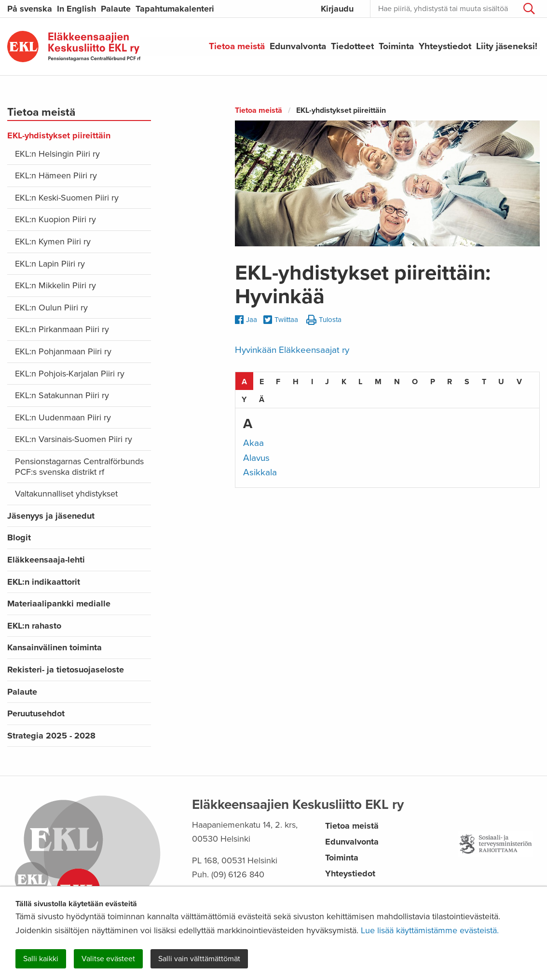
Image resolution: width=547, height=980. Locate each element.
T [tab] (484, 382)
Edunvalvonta (298, 46)
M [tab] (378, 382)
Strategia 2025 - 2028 (51, 736)
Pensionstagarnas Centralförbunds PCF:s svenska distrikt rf (79, 467)
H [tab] (296, 382)
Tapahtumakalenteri (175, 9)
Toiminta (396, 46)
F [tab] (278, 382)
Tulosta (324, 320)
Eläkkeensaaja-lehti (46, 560)
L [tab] (360, 382)
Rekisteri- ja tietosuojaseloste (66, 670)
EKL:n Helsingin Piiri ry (57, 154)
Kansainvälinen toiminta (55, 647)
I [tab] (312, 382)
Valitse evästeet (108, 959)
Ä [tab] (262, 400)
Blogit (19, 537)
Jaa (246, 320)
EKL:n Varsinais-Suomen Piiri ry (74, 439)
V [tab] (519, 382)
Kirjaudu (337, 9)
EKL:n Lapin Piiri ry (50, 264)
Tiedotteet (352, 46)
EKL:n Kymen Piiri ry (53, 242)
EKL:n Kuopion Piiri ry (55, 219)
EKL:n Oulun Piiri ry (51, 308)
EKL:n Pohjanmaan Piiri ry (63, 351)
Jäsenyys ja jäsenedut (51, 516)
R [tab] (450, 382)
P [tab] (433, 382)
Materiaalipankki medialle (59, 604)
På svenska (30, 9)
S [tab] (467, 382)
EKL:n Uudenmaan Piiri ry (63, 417)
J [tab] (327, 382)
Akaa (253, 443)
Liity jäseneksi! (507, 46)
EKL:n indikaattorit (44, 582)
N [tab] (397, 382)
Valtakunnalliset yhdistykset (66, 494)
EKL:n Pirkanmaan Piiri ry (62, 329)
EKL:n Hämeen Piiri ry (56, 175)
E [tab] (262, 382)
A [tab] (244, 382)
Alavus (256, 458)
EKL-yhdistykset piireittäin (59, 135)
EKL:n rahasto (34, 626)
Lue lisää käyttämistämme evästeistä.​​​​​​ (430, 930)
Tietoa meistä (237, 46)
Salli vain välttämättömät (199, 959)
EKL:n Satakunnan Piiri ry (62, 395)
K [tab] (344, 382)
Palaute (116, 9)
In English (76, 9)
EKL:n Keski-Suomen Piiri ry (67, 198)
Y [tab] (244, 400)
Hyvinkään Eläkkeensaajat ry (292, 350)
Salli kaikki (41, 959)
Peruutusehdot (36, 713)
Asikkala (260, 472)
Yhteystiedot (445, 46)
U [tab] (501, 382)
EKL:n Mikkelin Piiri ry (55, 285)
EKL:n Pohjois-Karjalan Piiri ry (70, 374)
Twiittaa (281, 320)
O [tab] (415, 382)
